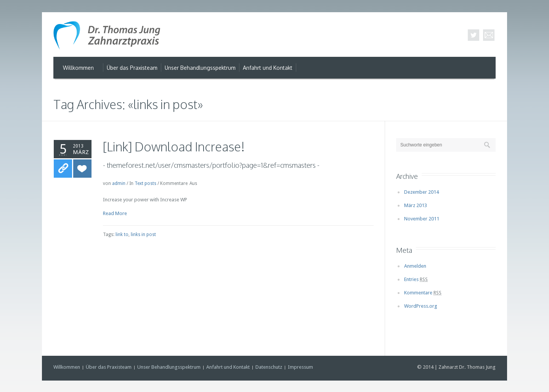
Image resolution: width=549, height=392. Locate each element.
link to (122, 235)
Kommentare (423, 293)
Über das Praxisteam (109, 367)
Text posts (145, 183)
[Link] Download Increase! (174, 147)
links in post (143, 235)
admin (119, 183)
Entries (416, 279)
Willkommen (67, 367)
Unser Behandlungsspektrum (169, 367)
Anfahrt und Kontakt (228, 367)
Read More (115, 213)
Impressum (300, 367)
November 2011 (422, 219)
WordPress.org (421, 306)
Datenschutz (269, 367)
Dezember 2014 (421, 192)
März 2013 (416, 205)
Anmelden (415, 266)
